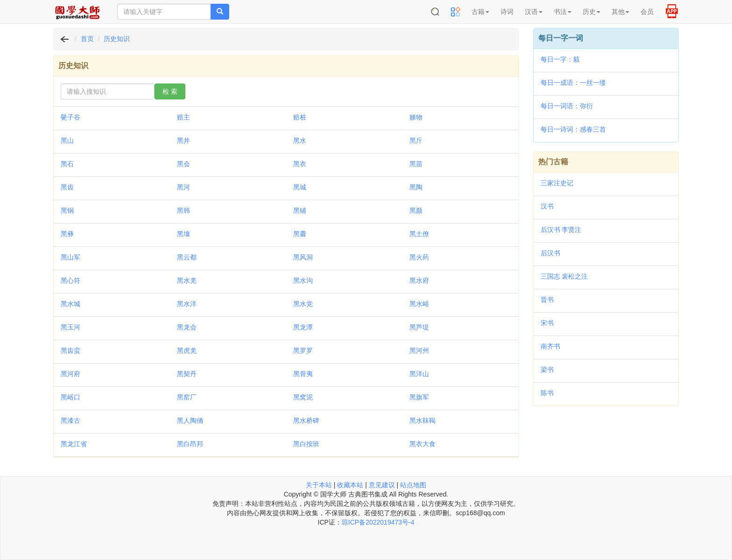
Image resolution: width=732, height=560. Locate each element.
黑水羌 (187, 280)
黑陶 (416, 187)
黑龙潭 (303, 327)
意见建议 (382, 485)
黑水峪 (419, 304)
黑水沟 (303, 280)
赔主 (183, 117)
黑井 (183, 140)
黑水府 (419, 280)
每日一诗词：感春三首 (573, 129)
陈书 (547, 393)
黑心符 (70, 280)
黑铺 (300, 210)
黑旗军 (419, 397)
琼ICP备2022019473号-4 (378, 522)
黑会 (183, 164)
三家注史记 (557, 183)
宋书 (547, 323)
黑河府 (70, 374)
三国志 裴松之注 (564, 276)
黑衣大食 (422, 444)
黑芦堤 (419, 327)
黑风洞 (303, 257)
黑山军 (70, 257)
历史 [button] (591, 12)
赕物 (416, 117)
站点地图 (413, 485)
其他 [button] (620, 12)
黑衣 (300, 164)
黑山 (67, 140)
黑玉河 (70, 327)
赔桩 (300, 117)
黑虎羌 (187, 350)
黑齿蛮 (70, 350)
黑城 (300, 187)
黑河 (183, 187)
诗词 (507, 12)
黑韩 (183, 210)
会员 (647, 12)
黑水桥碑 (306, 420)
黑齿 (67, 187)
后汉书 (550, 253)
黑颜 (416, 210)
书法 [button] (563, 12)
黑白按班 (306, 444)
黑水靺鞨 (422, 420)
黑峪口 (70, 397)
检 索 (170, 91)
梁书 (547, 370)
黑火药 (419, 257)
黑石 (67, 164)
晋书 (547, 300)
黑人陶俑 (190, 420)
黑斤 (416, 140)
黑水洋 (187, 304)
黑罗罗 (303, 350)
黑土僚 (419, 234)
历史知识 (117, 39)
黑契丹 (187, 374)
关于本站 (319, 485)
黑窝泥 (303, 397)
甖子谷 (70, 117)
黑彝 (67, 234)
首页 (87, 39)
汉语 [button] (534, 12)
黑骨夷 (303, 374)
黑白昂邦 (190, 444)
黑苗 (416, 164)
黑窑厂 (187, 397)
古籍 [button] (480, 12)
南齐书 (550, 346)
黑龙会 (187, 327)
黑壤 (183, 234)
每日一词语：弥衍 (567, 106)
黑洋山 (419, 374)
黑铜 (67, 210)
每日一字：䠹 (560, 59)
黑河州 (419, 350)
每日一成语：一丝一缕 (573, 83)
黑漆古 (70, 420)
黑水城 (70, 304)
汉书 (547, 206)
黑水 (300, 140)
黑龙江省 (74, 444)
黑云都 (187, 257)
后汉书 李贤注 (561, 230)
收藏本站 (350, 485)
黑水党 (303, 304)
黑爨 (300, 234)
